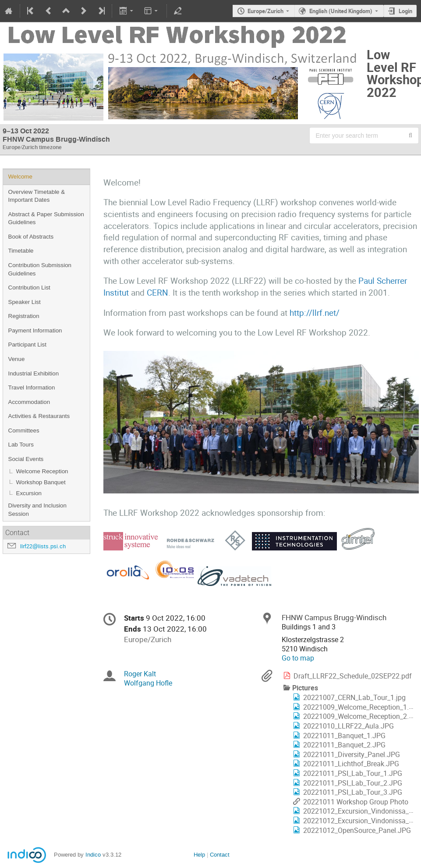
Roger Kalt (140, 674)
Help (199, 855)
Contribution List (29, 288)
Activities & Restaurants (39, 416)
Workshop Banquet (41, 482)
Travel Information (32, 388)
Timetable (21, 251)
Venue (17, 359)
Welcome (20, 177)
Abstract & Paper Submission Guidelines (46, 218)
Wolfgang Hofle (148, 683)
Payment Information (35, 330)
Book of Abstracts (31, 237)
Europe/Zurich (265, 11)
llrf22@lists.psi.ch (43, 546)
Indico (93, 855)
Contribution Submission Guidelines (40, 269)
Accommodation (29, 402)
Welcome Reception (42, 471)
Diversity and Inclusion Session (37, 510)
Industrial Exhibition (34, 373)
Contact (220, 855)
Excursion (29, 493)
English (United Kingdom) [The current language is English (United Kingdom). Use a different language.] (341, 11)
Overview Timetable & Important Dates (37, 196)
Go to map (298, 658)
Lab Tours (21, 445)
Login (405, 11)
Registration (24, 316)
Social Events (26, 459)
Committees (24, 430)
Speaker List (25, 302)
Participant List (27, 345)
